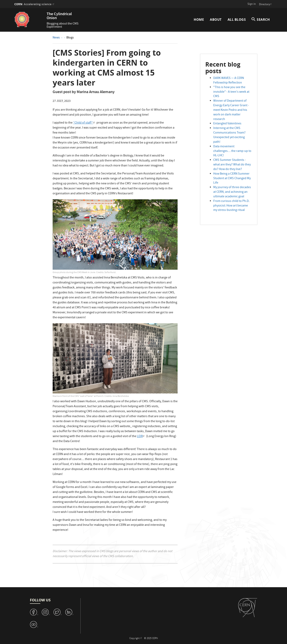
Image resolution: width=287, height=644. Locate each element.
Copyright (136, 639)
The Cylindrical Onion (59, 16)
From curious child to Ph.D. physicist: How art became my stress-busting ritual (231, 206)
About (216, 20)
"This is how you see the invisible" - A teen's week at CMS (231, 92)
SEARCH (263, 20)
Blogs (70, 38)
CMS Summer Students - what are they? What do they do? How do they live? (232, 165)
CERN (35, 4)
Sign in (252, 4)
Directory (266, 4)
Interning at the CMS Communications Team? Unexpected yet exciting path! (229, 135)
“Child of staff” (85, 123)
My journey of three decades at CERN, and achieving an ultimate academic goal (232, 192)
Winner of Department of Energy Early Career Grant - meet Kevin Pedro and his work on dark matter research (231, 110)
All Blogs (237, 20)
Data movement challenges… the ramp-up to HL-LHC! (232, 151)
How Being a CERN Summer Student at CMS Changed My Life (232, 179)
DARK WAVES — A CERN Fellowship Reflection (229, 81)
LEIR (141, 437)
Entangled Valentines (227, 124)
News (57, 38)
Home (199, 20)
